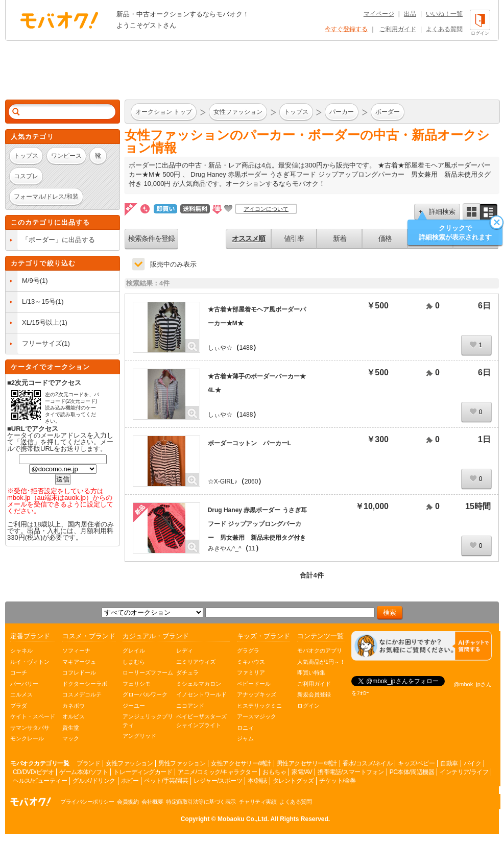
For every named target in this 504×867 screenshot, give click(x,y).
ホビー (130, 781)
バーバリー (24, 684)
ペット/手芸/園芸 (166, 781)
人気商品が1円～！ (321, 662)
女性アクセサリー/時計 (241, 763)
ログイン (308, 706)
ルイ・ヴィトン (30, 662)
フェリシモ (137, 684)
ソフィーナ (76, 651)
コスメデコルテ (82, 694)
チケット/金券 (338, 781)
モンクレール (27, 738)
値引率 (294, 238)
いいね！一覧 (444, 14)
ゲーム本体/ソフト (83, 772)
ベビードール (254, 684)
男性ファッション (182, 763)
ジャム (245, 738)
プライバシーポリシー (87, 802)
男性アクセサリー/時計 (307, 763)
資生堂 (71, 728)
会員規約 (128, 802)
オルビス (74, 716)
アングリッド (139, 736)
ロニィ (245, 728)
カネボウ (74, 706)
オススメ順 (248, 238)
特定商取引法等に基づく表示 (201, 802)
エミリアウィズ (196, 662)
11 (252, 548)
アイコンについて (266, 209)
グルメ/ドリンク (94, 781)
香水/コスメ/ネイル (368, 763)
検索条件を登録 (151, 238)
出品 (410, 14)
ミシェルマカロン (199, 684)
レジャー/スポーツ (218, 781)
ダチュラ (187, 672)
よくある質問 (444, 29)
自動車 (449, 763)
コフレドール (79, 672)
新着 (340, 238)
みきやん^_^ (225, 548)
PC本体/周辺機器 (412, 772)
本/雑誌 (257, 781)
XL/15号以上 (41, 322)
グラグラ (248, 651)
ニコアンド (190, 706)
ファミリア (251, 672)
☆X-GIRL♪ (223, 481)
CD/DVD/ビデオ (33, 772)
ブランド (88, 763)
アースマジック (257, 716)
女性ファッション (129, 763)
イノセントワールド (201, 694)
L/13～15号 (39, 302)
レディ (185, 651)
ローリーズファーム (148, 672)
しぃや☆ (220, 348)
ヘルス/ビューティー (40, 781)
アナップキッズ (257, 694)
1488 (246, 348)
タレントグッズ (293, 781)
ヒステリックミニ (259, 706)
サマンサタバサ (30, 728)
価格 (385, 238)
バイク (473, 763)
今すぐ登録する (346, 29)
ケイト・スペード (33, 716)
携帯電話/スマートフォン (351, 772)
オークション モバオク (59, 20)
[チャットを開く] (422, 646)
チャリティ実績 (258, 802)
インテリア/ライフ (464, 772)
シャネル (21, 651)
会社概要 (152, 802)
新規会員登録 (314, 694)
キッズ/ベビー (416, 763)
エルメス (21, 694)
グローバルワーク (145, 694)
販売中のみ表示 (173, 264)
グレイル (134, 651)
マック (71, 738)
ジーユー (134, 706)
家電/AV (302, 772)
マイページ (379, 14)
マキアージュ (79, 662)
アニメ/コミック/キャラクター (217, 772)
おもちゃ (274, 772)
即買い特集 (311, 672)
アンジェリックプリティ (148, 721)
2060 (251, 481)
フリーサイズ (42, 343)
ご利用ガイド (398, 29)
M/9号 (31, 281)
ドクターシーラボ (85, 684)
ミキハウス (251, 662)
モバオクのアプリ (320, 651)
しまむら (134, 662)
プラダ (19, 706)
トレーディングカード (143, 772)
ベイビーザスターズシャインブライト (201, 721)
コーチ (19, 672)
